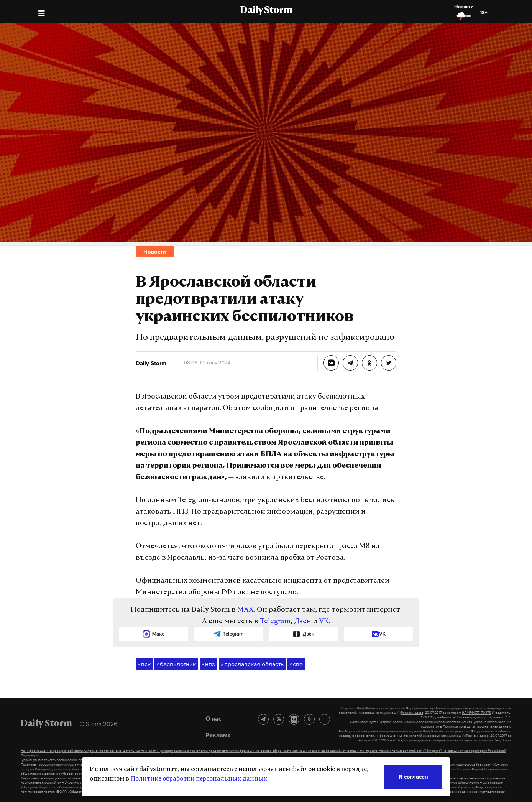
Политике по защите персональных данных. (477, 726)
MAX (245, 610)
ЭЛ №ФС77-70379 (476, 713)
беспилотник (176, 664)
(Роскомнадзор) (412, 713)
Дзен (303, 622)
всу (144, 664)
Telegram (275, 622)
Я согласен (413, 776)
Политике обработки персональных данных (199, 779)
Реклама (218, 735)
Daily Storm (266, 11)
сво (296, 664)
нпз (208, 664)
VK (324, 622)
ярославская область (252, 664)
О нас (213, 718)
